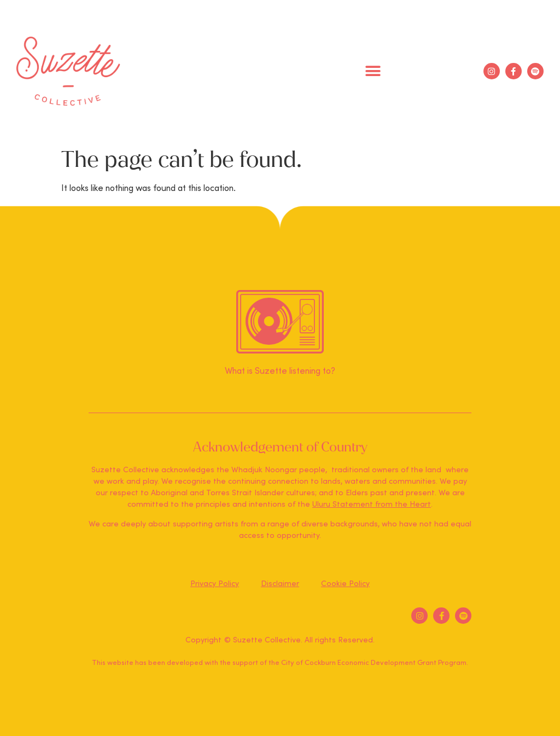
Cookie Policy (345, 584)
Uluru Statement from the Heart (372, 505)
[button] (373, 71)
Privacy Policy (215, 584)
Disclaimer (280, 584)
